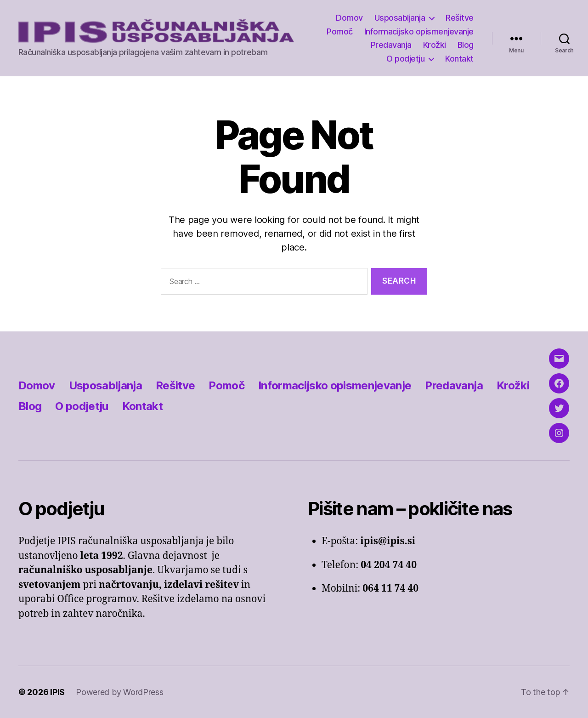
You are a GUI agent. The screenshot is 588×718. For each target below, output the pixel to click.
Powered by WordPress (120, 692)
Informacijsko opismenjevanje (419, 31)
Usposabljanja (400, 18)
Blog (466, 45)
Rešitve (460, 18)
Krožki (435, 45)
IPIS (57, 692)
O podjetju (405, 59)
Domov (349, 18)
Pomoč (340, 31)
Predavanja (391, 45)
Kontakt (459, 59)
